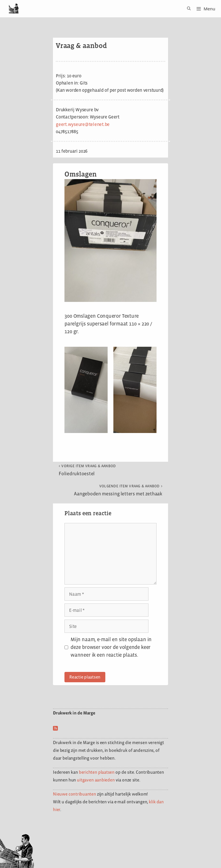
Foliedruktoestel (87, 470)
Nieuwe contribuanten (75, 794)
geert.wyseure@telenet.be (83, 124)
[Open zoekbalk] (187, 9)
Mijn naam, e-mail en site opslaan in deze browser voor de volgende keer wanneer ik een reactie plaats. (111, 647)
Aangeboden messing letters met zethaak (118, 490)
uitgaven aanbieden (96, 780)
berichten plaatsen (97, 772)
